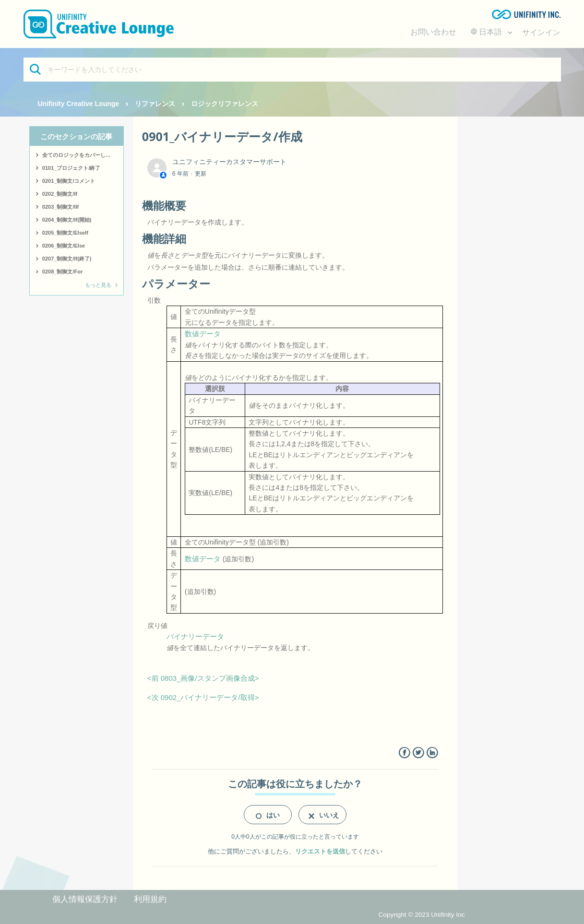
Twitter (418, 753)
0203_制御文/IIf (60, 207)
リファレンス (155, 104)
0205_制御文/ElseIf (65, 233)
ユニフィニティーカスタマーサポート (229, 162)
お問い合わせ (433, 32)
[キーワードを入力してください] (292, 70)
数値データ (203, 334)
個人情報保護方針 (85, 899)
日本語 (488, 32)
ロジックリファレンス (225, 104)
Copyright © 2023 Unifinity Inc (421, 915)
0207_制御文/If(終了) (67, 259)
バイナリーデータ (195, 636)
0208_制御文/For (62, 272)
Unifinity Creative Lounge (79, 104)
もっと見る (98, 285)
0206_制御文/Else (64, 246)
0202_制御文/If (60, 194)
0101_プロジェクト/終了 (72, 168)
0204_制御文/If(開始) (67, 220)
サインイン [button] (541, 32)
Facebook (404, 753)
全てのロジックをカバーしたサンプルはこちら (83, 155)
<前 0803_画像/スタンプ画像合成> (203, 678)
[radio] (268, 815)
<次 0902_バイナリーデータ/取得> (203, 697)
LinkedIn (432, 753)
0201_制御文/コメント (69, 181)
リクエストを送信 (320, 851)
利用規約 (150, 899)
